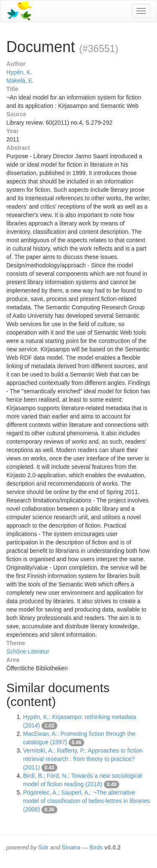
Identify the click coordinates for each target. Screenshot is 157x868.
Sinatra (71, 847)
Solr (43, 847)
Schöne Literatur (28, 651)
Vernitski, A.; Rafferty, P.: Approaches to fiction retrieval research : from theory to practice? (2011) (83, 759)
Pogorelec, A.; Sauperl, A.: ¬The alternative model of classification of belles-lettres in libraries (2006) (86, 801)
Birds (96, 847)
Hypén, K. (19, 72)
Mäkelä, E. (20, 81)
